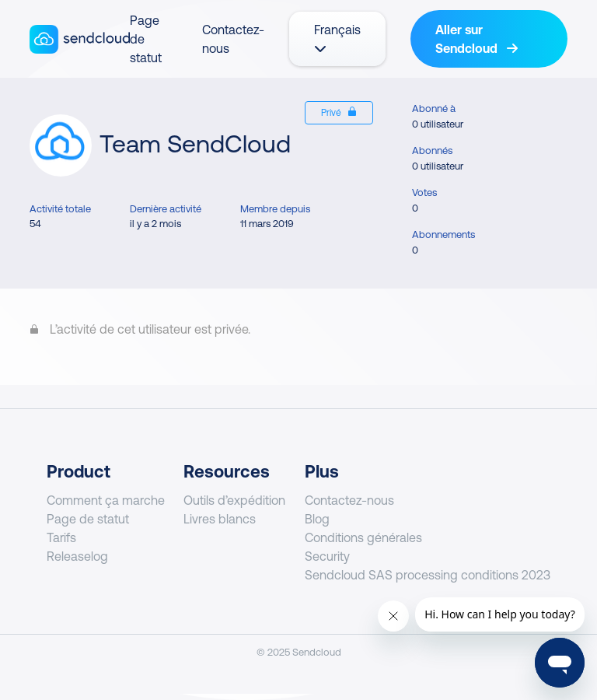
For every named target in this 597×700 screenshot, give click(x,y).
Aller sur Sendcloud (477, 39)
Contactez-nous (349, 500)
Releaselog (77, 556)
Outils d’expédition (234, 500)
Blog (317, 519)
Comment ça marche (106, 500)
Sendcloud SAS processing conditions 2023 (428, 575)
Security (327, 556)
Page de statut (88, 519)
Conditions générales (363, 537)
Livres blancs (220, 519)
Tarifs (61, 537)
